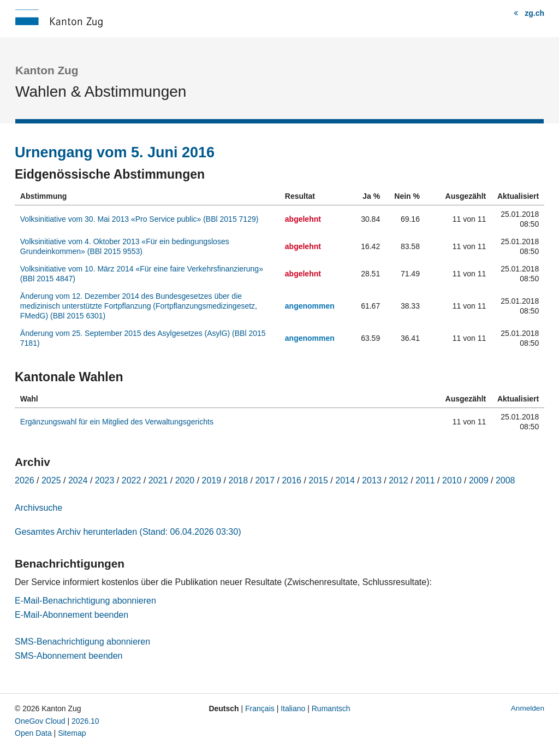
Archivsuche (38, 508)
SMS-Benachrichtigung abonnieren (82, 642)
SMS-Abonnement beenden (69, 656)
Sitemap (72, 733)
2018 (239, 480)
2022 (132, 480)
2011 (425, 480)
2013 (372, 480)
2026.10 (85, 721)
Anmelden (528, 708)
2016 (292, 480)
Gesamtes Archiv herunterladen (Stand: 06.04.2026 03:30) (128, 532)
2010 (452, 480)
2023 (105, 480)
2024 (78, 480)
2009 (479, 480)
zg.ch (534, 13)
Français (260, 708)
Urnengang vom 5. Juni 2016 (115, 152)
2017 (265, 480)
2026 (25, 480)
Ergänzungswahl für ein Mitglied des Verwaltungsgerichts (117, 422)
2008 (506, 480)
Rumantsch (331, 708)
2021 (158, 480)
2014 (345, 480)
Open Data (33, 733)
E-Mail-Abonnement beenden (72, 615)
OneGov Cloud (40, 721)
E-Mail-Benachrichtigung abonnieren (85, 601)
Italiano (293, 708)
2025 (51, 480)
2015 (318, 480)
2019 (212, 480)
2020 (185, 480)
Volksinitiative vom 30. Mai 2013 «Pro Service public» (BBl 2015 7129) (139, 219)
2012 (399, 480)
